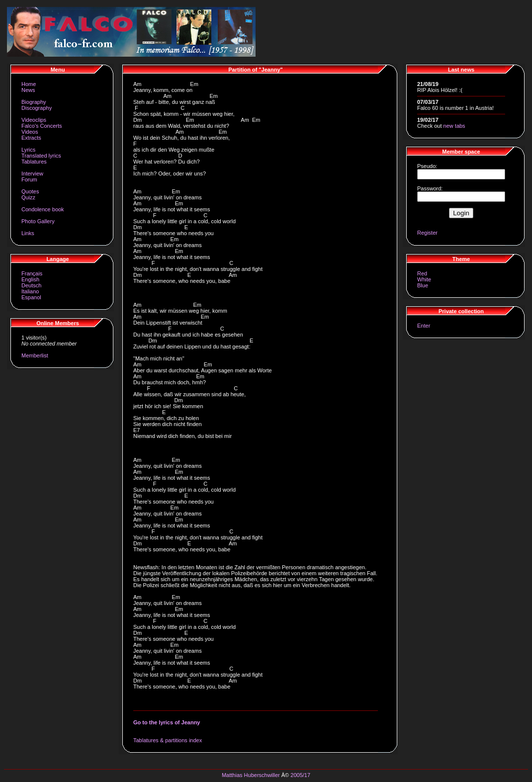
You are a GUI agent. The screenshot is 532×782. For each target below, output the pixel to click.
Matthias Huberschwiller (251, 775)
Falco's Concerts (42, 126)
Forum (29, 179)
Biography (34, 102)
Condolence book (43, 209)
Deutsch (31, 285)
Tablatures (34, 162)
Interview (32, 174)
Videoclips (34, 120)
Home (29, 84)
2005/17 (300, 775)
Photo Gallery (38, 221)
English (30, 279)
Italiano (30, 291)
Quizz (28, 197)
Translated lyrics (41, 156)
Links (28, 233)
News (28, 90)
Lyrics (28, 150)
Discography (37, 108)
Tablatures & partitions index (168, 740)
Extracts (31, 138)
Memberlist (35, 355)
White (424, 279)
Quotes (30, 191)
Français (32, 273)
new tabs (454, 126)
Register (427, 233)
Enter (424, 326)
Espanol (31, 297)
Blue (423, 285)
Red (422, 273)
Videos (30, 132)
